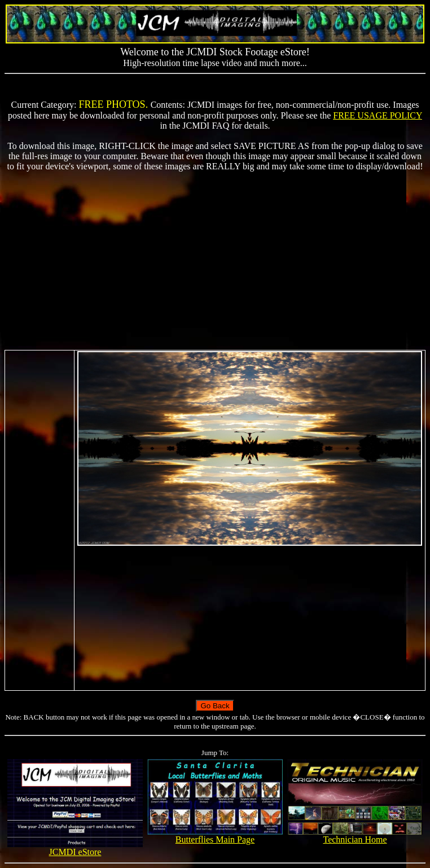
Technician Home (355, 836)
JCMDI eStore (75, 848)
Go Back (215, 706)
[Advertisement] (215, 261)
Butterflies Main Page (215, 836)
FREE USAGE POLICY (378, 115)
